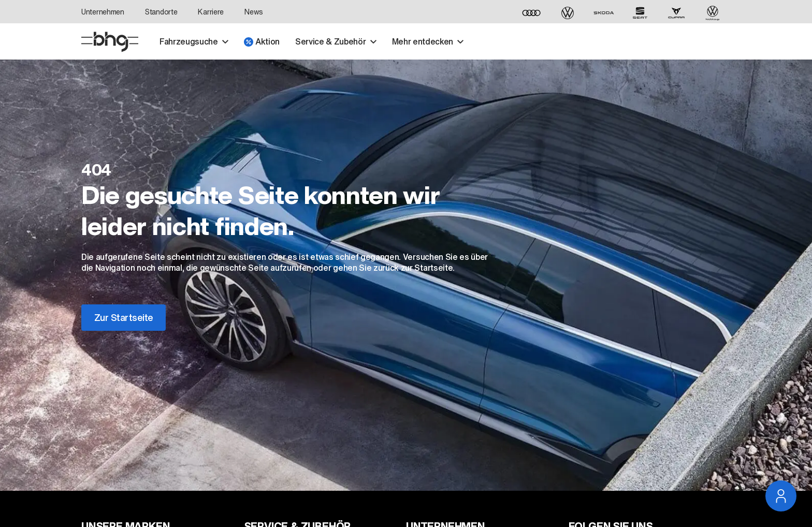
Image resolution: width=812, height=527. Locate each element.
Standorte (161, 12)
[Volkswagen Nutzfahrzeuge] (713, 13)
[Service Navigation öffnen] (781, 496)
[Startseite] (110, 42)
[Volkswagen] (568, 13)
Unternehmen (103, 12)
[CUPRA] (676, 13)
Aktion (262, 41)
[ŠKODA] (604, 13)
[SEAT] (640, 13)
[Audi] (531, 13)
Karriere (211, 12)
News (254, 12)
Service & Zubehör (336, 41)
